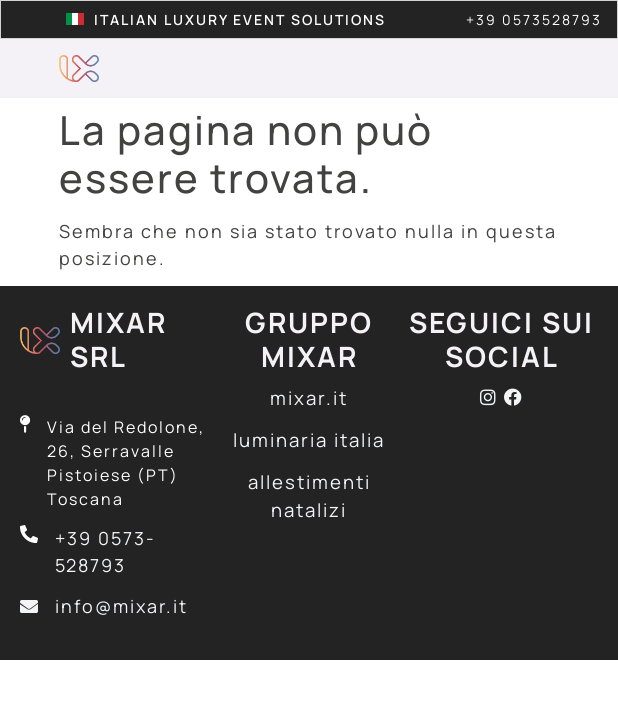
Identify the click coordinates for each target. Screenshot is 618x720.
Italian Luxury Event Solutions (240, 19)
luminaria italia (309, 440)
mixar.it (309, 398)
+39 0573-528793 (105, 551)
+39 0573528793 (534, 19)
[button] (538, 68)
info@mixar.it (121, 606)
